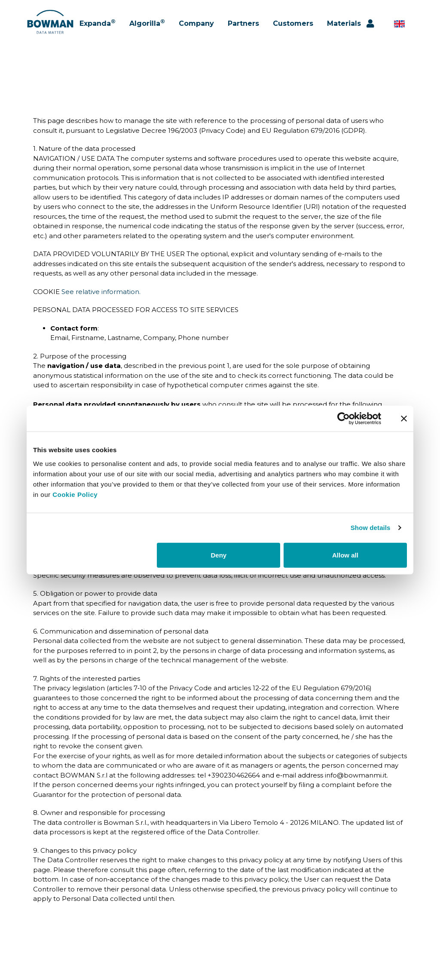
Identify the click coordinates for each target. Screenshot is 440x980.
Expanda (98, 26)
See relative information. (101, 292)
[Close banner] (404, 419)
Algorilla (147, 26)
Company (196, 26)
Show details (371, 528)
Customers (293, 26)
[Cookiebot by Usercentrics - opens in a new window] (344, 419)
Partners (243, 26)
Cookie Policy (75, 494)
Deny (219, 555)
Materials (344, 26)
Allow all (345, 555)
